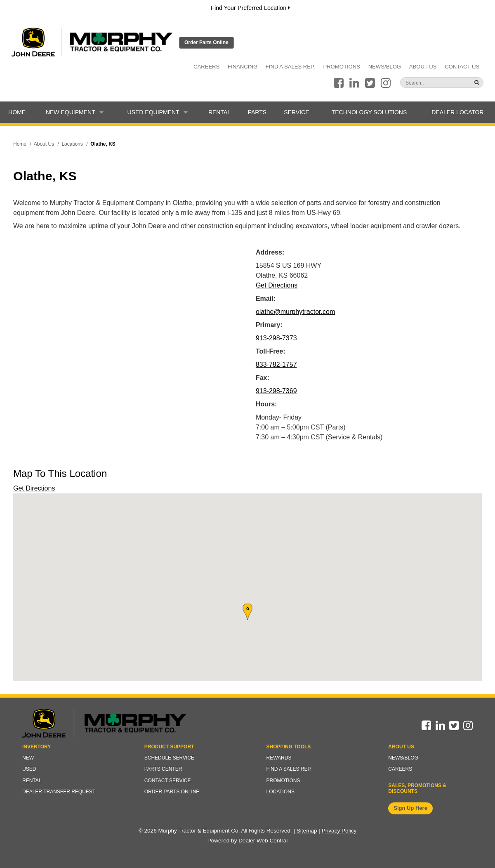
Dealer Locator (457, 112)
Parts (257, 112)
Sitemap (307, 831)
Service (296, 112)
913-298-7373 (276, 338)
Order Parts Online (206, 42)
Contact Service (168, 781)
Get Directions (277, 285)
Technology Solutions (369, 112)
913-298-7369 (276, 391)
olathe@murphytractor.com (295, 312)
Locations (280, 792)
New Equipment (75, 112)
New (28, 758)
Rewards (279, 758)
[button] (247, 612)
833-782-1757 (276, 364)
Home (17, 112)
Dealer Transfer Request (59, 792)
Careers (206, 67)
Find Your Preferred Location (250, 8)
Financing (243, 67)
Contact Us (462, 67)
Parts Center (163, 769)
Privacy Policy (339, 831)
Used (29, 769)
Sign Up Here (410, 808)
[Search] (426, 83)
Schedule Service (169, 758)
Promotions (342, 67)
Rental (219, 112)
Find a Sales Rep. (290, 67)
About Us (423, 67)
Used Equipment (158, 112)
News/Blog (385, 67)
